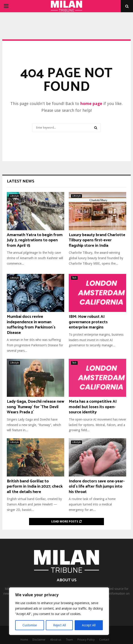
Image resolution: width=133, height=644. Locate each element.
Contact (104, 640)
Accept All (89, 625)
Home (24, 640)
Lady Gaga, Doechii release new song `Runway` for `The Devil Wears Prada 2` (36, 407)
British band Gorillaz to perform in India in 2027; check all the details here (35, 487)
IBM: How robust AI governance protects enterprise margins (88, 322)
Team (69, 640)
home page (91, 104)
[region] (59, 611)
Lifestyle (15, 196)
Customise (30, 625)
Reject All (59, 625)
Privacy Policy (86, 640)
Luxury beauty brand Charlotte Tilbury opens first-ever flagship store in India (97, 240)
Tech (74, 278)
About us (56, 640)
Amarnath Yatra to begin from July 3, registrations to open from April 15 (35, 240)
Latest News (21, 181)
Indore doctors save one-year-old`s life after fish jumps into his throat (97, 487)
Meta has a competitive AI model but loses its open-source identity (93, 407)
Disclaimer (39, 640)
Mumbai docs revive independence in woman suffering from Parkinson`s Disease (31, 325)
